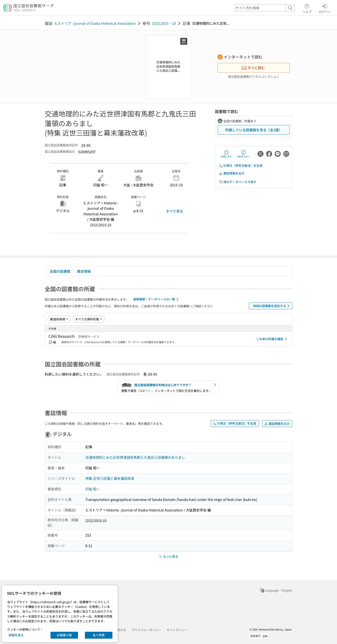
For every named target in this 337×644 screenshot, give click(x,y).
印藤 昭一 (93, 489)
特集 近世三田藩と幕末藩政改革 (110, 478)
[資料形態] (89, 319)
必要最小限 (64, 635)
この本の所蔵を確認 (272, 339)
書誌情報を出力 (231, 173)
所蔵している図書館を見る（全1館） (254, 130)
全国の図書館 (60, 271)
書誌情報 (84, 271)
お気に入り (226, 154)
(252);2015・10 (164, 23)
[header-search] (265, 8)
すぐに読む (253, 68)
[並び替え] (59, 319)
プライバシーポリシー (146, 630)
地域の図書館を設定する (272, 306)
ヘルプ (307, 8)
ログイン (325, 8)
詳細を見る (16, 635)
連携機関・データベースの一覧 (157, 299)
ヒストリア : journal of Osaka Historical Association (95, 23)
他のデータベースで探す (237, 182)
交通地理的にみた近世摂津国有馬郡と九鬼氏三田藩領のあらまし (135, 457)
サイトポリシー (177, 630)
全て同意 (99, 635)
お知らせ (120, 630)
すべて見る (175, 211)
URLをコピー (244, 154)
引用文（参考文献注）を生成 (240, 166)
